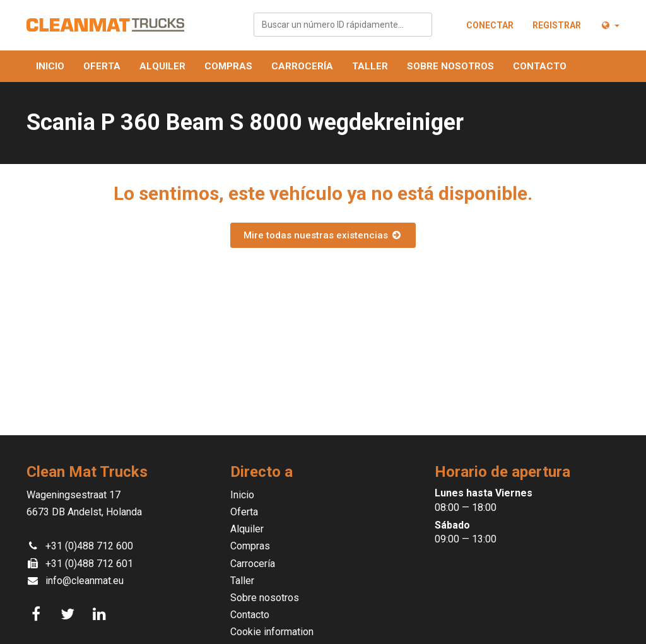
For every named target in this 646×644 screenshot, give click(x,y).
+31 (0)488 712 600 (89, 546)
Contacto (540, 66)
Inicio (50, 66)
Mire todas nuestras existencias (323, 235)
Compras (228, 66)
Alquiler (162, 66)
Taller (370, 66)
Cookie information (272, 632)
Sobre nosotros (450, 66)
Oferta (102, 66)
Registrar (557, 25)
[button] (610, 25)
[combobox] (343, 25)
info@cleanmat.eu (85, 581)
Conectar (490, 25)
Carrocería (302, 66)
